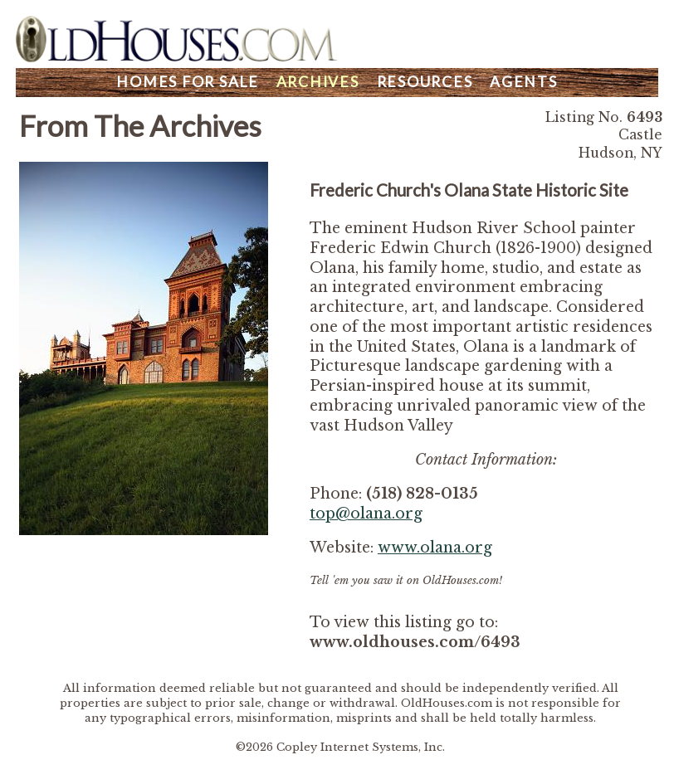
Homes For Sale (188, 82)
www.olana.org (435, 548)
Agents (524, 82)
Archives (318, 82)
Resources (425, 82)
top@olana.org (366, 514)
